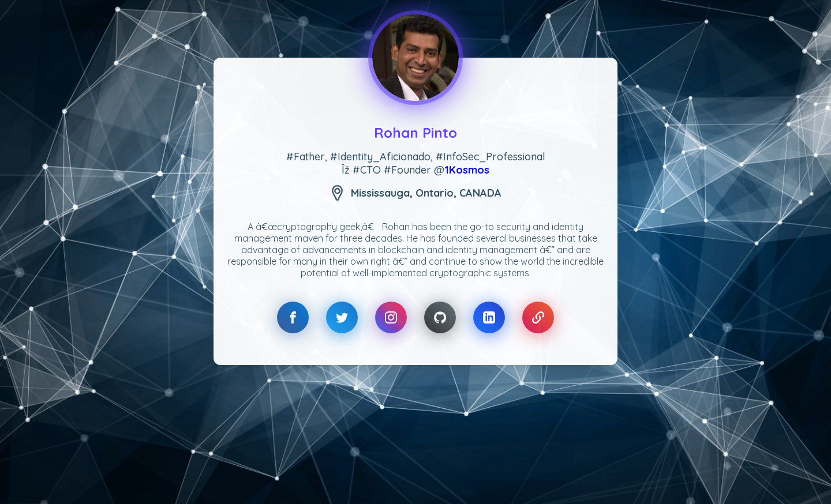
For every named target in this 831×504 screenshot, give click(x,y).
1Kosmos (467, 170)
